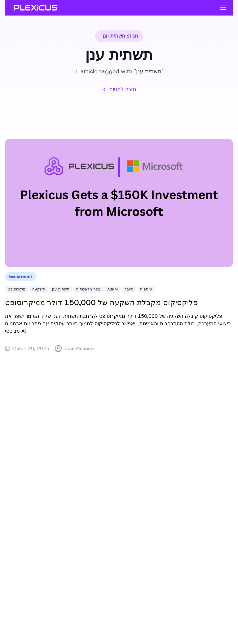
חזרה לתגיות (119, 89)
